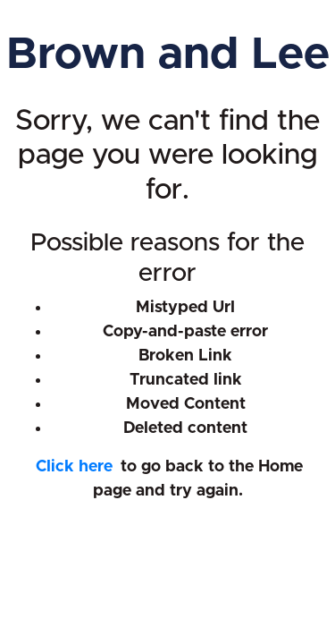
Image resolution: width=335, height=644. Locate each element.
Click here (74, 467)
